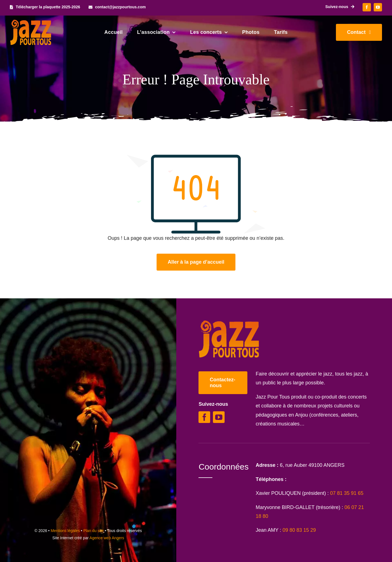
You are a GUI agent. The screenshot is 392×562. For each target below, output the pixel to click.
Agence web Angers (107, 538)
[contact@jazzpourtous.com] (117, 7)
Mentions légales (65, 531)
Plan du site (93, 531)
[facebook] (367, 7)
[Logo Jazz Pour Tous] (31, 22)
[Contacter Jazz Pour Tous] (359, 32)
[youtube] (378, 7)
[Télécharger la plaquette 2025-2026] (45, 7)
